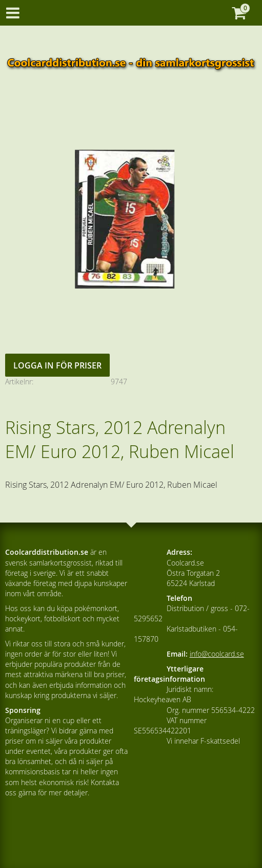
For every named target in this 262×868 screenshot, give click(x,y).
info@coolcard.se (217, 654)
